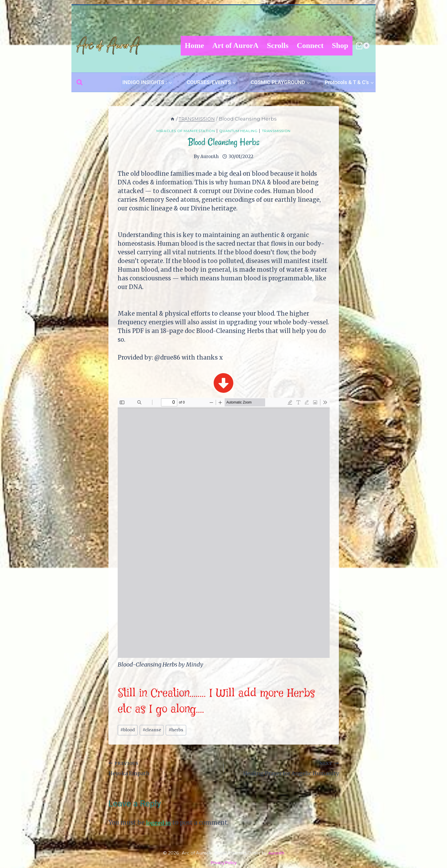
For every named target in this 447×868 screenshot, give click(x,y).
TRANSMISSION (287, 131)
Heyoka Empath (163, 770)
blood (129, 731)
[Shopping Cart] (362, 46)
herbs (182, 731)
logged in (160, 826)
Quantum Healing (241, 131)
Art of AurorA (235, 46)
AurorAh (210, 156)
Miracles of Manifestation (178, 131)
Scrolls (278, 46)
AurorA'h (276, 853)
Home (194, 46)
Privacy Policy (224, 862)
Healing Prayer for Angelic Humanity (284, 770)
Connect (310, 46)
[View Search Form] (80, 82)
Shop (340, 46)
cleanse (155, 731)
